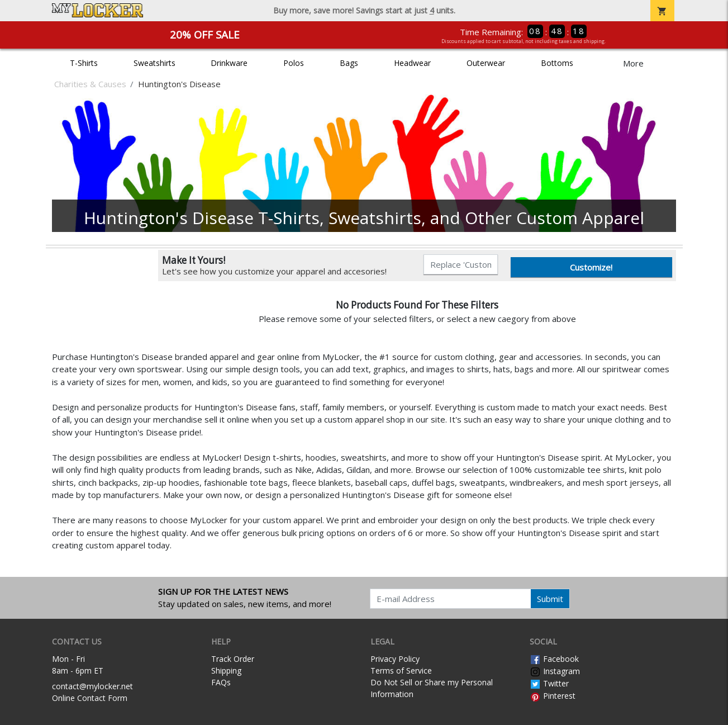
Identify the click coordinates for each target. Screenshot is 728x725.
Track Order (233, 659)
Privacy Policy (395, 659)
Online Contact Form (90, 698)
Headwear (412, 63)
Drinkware (229, 63)
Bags (349, 63)
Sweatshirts (154, 63)
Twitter (549, 683)
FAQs (221, 682)
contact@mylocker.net (92, 686)
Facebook (554, 659)
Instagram (555, 671)
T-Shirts (84, 63)
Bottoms (557, 63)
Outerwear (486, 63)
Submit (550, 599)
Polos (294, 63)
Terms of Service (401, 670)
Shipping (226, 670)
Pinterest (553, 696)
